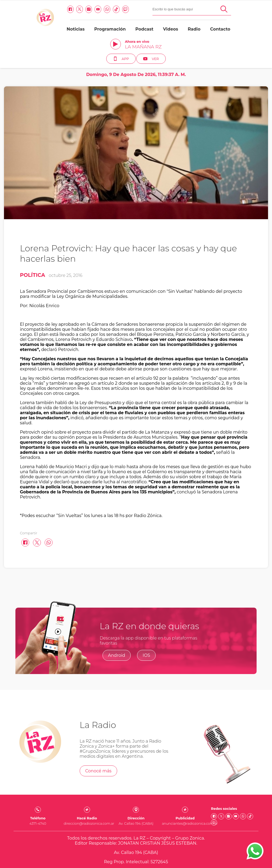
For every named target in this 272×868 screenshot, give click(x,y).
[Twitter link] (44, 9)
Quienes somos (136, 839)
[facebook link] (35, 9)
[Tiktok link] (81, 9)
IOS (146, 623)
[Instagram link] (54, 9)
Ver (253, 23)
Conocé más (98, 738)
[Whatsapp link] (72, 9)
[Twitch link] (90, 9)
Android (117, 623)
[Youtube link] (63, 9)
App (223, 23)
